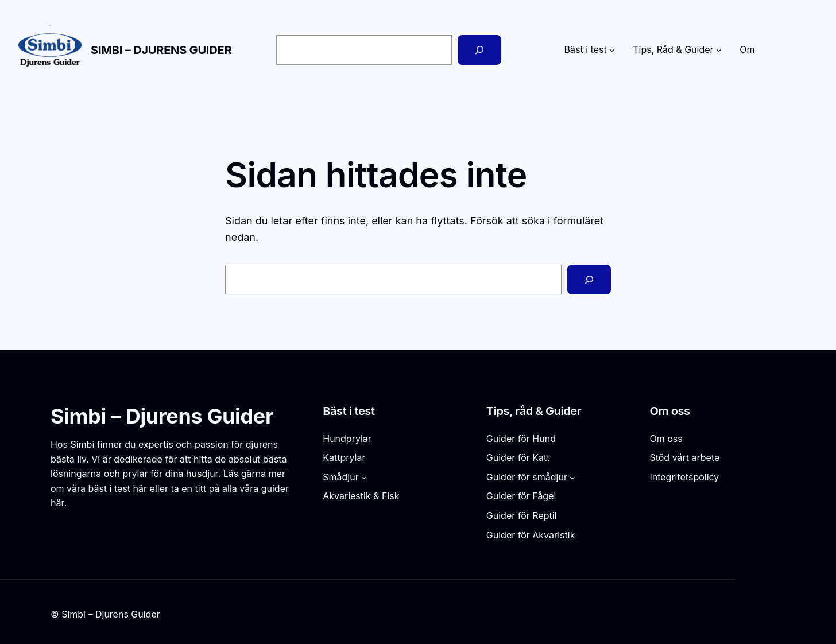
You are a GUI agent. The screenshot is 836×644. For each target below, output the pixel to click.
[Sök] (479, 50)
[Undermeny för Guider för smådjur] (572, 478)
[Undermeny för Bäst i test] (612, 50)
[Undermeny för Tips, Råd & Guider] (719, 50)
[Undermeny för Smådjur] (364, 478)
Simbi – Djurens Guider (161, 50)
